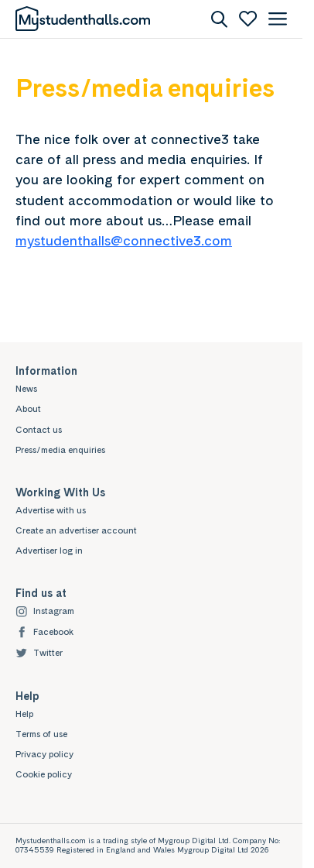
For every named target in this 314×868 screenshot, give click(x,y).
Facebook (44, 632)
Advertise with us (51, 510)
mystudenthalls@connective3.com (124, 240)
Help (24, 714)
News (26, 389)
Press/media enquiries (60, 450)
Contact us (39, 430)
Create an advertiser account (76, 530)
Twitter (39, 653)
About (28, 409)
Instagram (45, 611)
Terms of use (41, 734)
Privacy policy (44, 754)
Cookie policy (44, 774)
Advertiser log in (49, 551)
